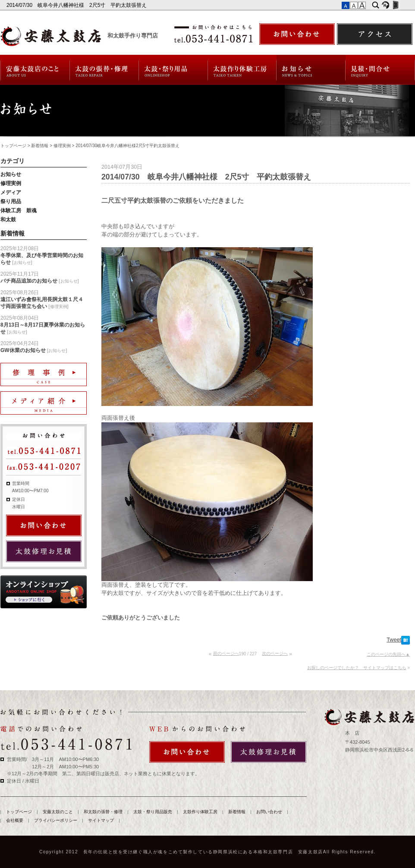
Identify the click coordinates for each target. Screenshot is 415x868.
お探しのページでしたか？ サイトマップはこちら (357, 668)
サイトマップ (101, 820)
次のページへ (275, 653)
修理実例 (62, 146)
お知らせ (11, 174)
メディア (11, 192)
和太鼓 (8, 220)
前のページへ (226, 653)
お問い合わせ (380, 70)
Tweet (394, 640)
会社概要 (15, 820)
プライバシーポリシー (56, 820)
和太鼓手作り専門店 (133, 36)
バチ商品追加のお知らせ (29, 281)
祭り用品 (11, 201)
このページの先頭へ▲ (388, 654)
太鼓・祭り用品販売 (173, 70)
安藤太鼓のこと (35, 70)
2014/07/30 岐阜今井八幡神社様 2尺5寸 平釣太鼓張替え (77, 5)
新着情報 (311, 70)
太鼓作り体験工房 (242, 70)
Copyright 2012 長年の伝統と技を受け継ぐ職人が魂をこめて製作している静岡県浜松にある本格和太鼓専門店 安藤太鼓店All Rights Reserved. (207, 852)
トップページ (13, 146)
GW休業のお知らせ (23, 350)
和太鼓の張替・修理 (104, 70)
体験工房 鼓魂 (19, 211)
